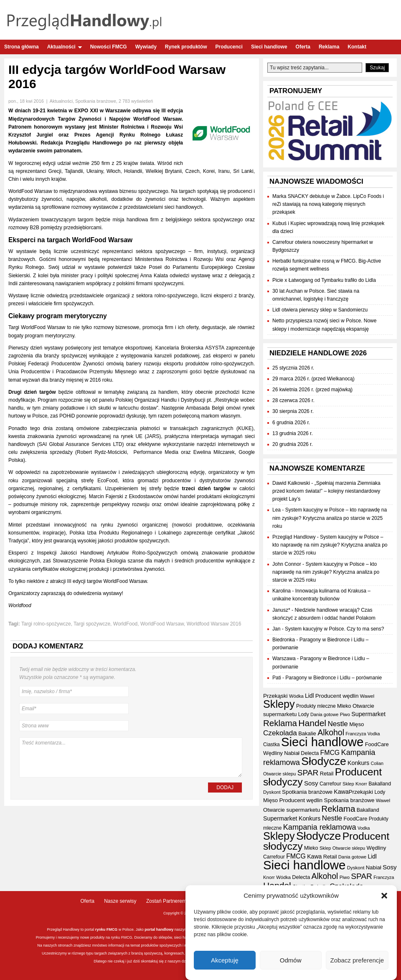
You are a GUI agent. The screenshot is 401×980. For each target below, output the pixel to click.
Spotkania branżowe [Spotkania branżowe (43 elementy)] (307, 792)
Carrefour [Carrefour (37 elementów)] (330, 784)
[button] (384, 896)
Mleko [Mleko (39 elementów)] (344, 706)
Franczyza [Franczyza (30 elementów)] (356, 734)
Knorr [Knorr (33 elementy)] (361, 784)
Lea (277, 510)
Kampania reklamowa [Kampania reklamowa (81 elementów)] (320, 827)
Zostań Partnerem (166, 901)
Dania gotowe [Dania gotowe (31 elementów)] (324, 714)
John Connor (287, 564)
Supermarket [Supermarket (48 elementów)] (368, 714)
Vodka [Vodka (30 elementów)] (374, 734)
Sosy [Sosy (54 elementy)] (311, 783)
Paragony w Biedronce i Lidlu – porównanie (334, 678)
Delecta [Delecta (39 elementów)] (310, 753)
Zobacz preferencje (357, 960)
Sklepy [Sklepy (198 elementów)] (279, 704)
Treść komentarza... (131, 757)
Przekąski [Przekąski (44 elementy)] (275, 696)
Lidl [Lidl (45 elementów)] (309, 696)
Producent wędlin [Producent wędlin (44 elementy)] (337, 696)
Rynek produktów (186, 47)
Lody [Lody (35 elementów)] (304, 714)
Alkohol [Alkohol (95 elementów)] (331, 732)
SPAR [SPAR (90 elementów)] (308, 773)
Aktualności (65, 47)
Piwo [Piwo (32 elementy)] (345, 714)
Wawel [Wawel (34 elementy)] (367, 696)
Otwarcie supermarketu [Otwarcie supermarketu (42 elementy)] (292, 810)
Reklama (329, 47)
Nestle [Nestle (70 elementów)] (338, 724)
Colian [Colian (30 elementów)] (377, 763)
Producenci (229, 47)
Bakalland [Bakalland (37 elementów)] (380, 784)
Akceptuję (225, 960)
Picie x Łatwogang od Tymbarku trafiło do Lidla (324, 280)
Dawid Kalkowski (291, 483)
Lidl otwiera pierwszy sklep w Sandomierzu (320, 310)
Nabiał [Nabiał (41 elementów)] (292, 753)
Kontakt (357, 47)
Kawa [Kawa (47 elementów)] (341, 792)
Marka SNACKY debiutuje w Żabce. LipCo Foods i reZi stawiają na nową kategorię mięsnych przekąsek (328, 204)
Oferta (303, 47)
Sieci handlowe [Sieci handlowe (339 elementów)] (322, 742)
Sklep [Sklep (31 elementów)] (348, 784)
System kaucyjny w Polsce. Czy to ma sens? (334, 629)
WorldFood (125, 624)
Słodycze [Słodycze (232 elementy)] (324, 761)
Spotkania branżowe (96, 101)
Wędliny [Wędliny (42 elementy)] (273, 753)
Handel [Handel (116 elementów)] (312, 723)
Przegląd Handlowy (294, 537)
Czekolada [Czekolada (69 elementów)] (280, 733)
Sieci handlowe (269, 47)
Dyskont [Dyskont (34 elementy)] (272, 792)
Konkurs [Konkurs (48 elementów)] (358, 763)
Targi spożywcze (92, 624)
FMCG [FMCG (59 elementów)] (330, 753)
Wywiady (146, 47)
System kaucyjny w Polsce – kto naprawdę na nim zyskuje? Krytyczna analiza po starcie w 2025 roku (330, 518)
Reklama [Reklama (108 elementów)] (280, 723)
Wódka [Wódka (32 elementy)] (296, 696)
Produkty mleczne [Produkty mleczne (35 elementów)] (316, 706)
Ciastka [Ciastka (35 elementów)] (272, 744)
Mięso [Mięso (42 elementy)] (357, 724)
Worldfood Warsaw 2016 (214, 624)
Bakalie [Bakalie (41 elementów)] (307, 733)
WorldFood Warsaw (162, 624)
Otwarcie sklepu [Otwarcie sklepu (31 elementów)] (279, 774)
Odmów (291, 960)
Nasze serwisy (120, 901)
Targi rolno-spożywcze (46, 624)
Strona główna (22, 47)
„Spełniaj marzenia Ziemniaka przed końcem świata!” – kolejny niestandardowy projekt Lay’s (326, 491)
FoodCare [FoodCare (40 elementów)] (377, 744)
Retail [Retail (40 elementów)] (327, 774)
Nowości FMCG (109, 47)
